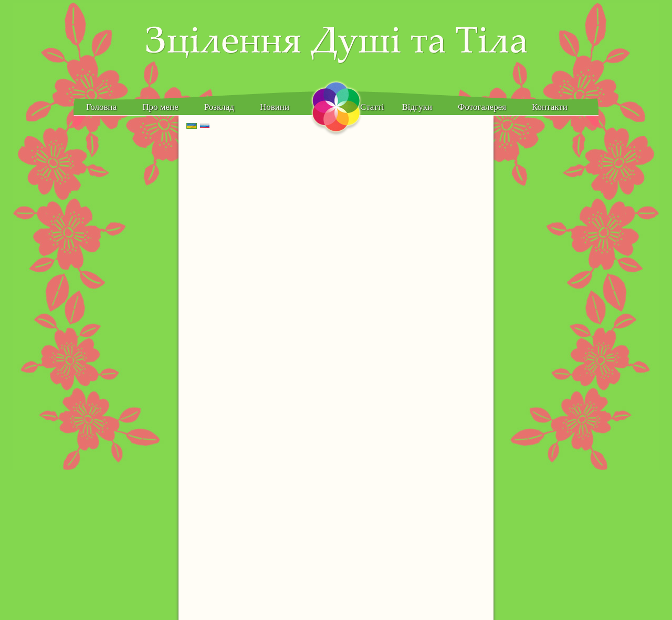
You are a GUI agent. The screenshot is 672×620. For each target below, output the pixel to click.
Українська (197, 126)
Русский (210, 126)
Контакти (550, 107)
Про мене (160, 107)
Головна (101, 107)
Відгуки (417, 107)
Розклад (219, 107)
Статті (372, 107)
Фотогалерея (482, 107)
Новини (275, 107)
